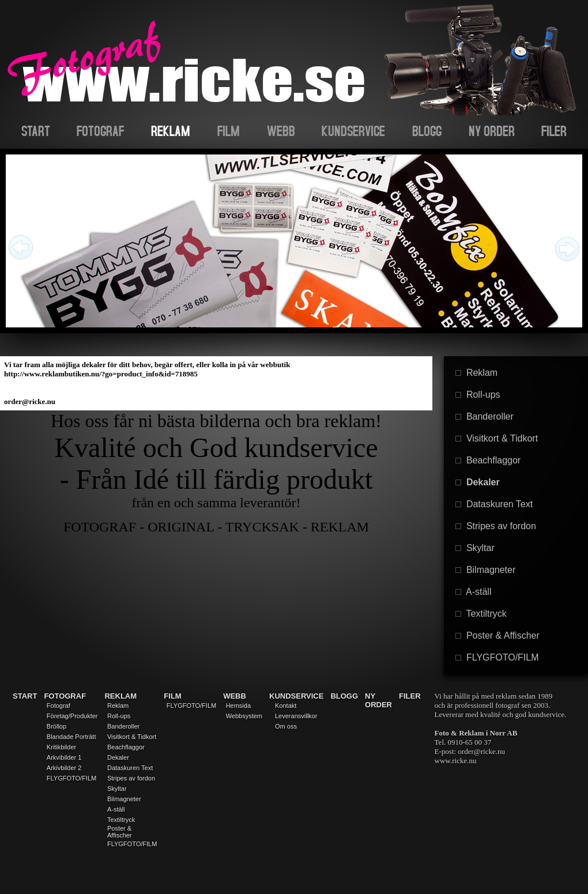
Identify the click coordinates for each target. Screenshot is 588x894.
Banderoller (485, 416)
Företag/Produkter (72, 716)
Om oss (286, 726)
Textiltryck (481, 614)
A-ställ (473, 592)
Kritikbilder (61, 747)
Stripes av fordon (496, 526)
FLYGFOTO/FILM (497, 657)
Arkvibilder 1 (64, 757)
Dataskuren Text (494, 504)
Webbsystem (244, 716)
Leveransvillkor (296, 716)
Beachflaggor (488, 460)
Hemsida (238, 706)
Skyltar (475, 548)
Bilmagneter (485, 570)
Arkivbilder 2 (64, 768)
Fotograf (59, 706)
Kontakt (286, 706)
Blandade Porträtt (71, 737)
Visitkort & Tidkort (497, 438)
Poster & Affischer (497, 635)
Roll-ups (478, 395)
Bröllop (56, 726)
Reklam (476, 373)
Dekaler (478, 482)
